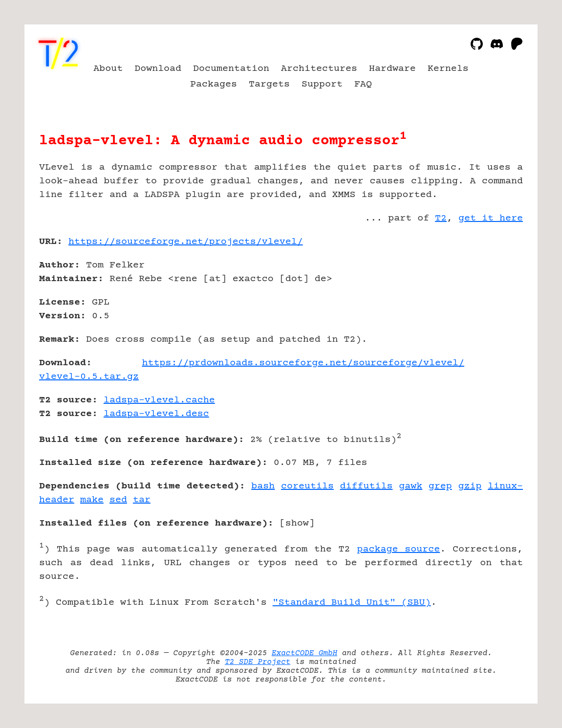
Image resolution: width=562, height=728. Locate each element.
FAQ (363, 84)
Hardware (392, 69)
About (108, 69)
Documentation (231, 69)
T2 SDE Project (258, 662)
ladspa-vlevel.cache (159, 400)
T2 (441, 218)
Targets (269, 84)
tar (142, 500)
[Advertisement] (494, 299)
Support (322, 84)
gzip (470, 486)
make (92, 500)
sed (118, 500)
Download (158, 69)
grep (440, 486)
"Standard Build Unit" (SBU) (352, 603)
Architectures (319, 69)
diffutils (367, 486)
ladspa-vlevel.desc (156, 414)
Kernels (448, 69)
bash (263, 486)
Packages (214, 84)
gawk (411, 486)
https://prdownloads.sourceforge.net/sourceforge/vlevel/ (303, 363)
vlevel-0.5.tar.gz (89, 377)
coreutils (307, 486)
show (297, 523)
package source (398, 549)
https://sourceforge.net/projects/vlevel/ (186, 242)
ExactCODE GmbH (304, 653)
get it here (491, 218)
